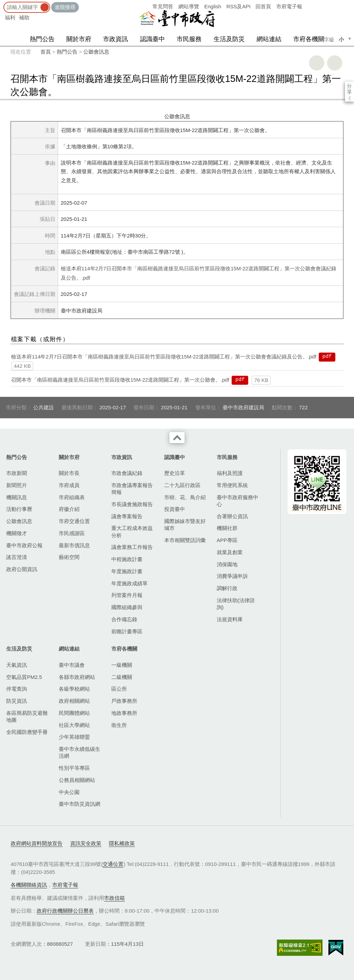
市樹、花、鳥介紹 (185, 497)
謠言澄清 (17, 557)
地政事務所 (124, 713)
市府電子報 (289, 6)
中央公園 (69, 792)
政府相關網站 (74, 701)
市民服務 (189, 39)
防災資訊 (17, 701)
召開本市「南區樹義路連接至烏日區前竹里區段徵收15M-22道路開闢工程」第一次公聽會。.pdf (120, 380)
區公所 (119, 689)
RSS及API (239, 6)
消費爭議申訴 (232, 576)
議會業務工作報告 (132, 547)
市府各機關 (309, 39)
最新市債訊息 (74, 545)
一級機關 (122, 665)
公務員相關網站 (77, 780)
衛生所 (119, 725)
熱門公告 (42, 39)
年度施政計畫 (127, 571)
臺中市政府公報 (24, 545)
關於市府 (79, 39)
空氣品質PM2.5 (24, 677)
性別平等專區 (74, 768)
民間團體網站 (74, 713)
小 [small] (341, 39)
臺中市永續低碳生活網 (80, 752)
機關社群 (227, 528)
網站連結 (269, 39)
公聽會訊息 (96, 52)
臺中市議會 (72, 665)
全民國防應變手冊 (27, 732)
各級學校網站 (74, 689)
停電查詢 (17, 689)
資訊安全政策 (86, 843)
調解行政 (227, 588)
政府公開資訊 (22, 569)
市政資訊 (115, 39)
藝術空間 (69, 557)
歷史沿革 (175, 473)
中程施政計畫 (127, 559)
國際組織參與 (127, 607)
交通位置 (113, 864)
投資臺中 (175, 509)
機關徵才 (17, 533)
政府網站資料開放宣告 (37, 843)
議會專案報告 (127, 516)
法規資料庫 (230, 619)
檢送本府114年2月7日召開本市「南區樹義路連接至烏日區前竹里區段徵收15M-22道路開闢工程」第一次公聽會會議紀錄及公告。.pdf (164, 357)
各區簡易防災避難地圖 (27, 716)
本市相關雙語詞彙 (185, 540)
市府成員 (69, 485)
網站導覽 (189, 6)
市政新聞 (17, 473)
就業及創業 (230, 552)
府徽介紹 (69, 509)
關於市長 (69, 473)
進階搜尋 (65, 7)
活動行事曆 (19, 509)
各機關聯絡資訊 (29, 885)
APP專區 (227, 540)
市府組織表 (72, 497)
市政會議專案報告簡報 (132, 489)
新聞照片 (17, 485)
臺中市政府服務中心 (237, 501)
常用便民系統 (232, 485)
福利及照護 (230, 473)
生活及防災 (229, 39)
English (213, 6)
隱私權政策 (122, 843)
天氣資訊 (17, 665)
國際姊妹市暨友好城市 (185, 525)
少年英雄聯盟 (74, 737)
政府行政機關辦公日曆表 (65, 911)
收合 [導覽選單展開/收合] (177, 438)
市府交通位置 (74, 521)
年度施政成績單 (129, 583)
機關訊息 (17, 497)
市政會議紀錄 (127, 473)
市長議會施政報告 (132, 504)
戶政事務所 (124, 701)
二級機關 (122, 677)
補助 (24, 17)
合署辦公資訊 (232, 516)
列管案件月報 (127, 595)
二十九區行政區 (182, 485)
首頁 (46, 52)
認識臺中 (152, 39)
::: (2, 3)
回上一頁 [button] (335, 63)
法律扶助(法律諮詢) (236, 604)
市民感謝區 (72, 533)
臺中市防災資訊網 (80, 804)
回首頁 (263, 6)
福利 (10, 17)
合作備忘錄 (124, 619)
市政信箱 (114, 898)
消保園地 (227, 564)
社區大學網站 (74, 725)
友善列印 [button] (317, 63)
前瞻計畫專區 (127, 631)
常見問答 (163, 6)
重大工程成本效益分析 (132, 531)
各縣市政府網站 (77, 677)
